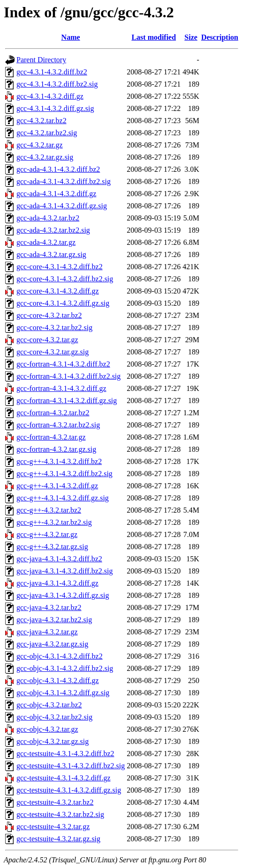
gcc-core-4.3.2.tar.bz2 (49, 315)
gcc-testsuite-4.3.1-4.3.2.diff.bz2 (65, 754)
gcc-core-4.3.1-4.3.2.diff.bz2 (60, 267)
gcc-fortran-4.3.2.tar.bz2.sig (58, 425)
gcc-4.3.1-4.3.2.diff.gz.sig (55, 108)
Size (191, 37)
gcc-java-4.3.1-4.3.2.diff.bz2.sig (64, 571)
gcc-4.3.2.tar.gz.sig (45, 157)
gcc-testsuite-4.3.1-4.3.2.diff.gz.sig (69, 790)
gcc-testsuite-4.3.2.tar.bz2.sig (60, 814)
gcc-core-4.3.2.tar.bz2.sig (54, 327)
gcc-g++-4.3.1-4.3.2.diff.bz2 (59, 461)
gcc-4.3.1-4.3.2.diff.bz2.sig (57, 84)
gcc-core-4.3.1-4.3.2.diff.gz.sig (63, 303)
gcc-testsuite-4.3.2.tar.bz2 (55, 802)
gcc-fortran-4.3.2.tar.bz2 (53, 413)
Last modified (154, 37)
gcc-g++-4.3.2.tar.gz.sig (52, 547)
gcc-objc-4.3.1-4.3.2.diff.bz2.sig (65, 668)
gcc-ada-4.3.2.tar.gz (46, 242)
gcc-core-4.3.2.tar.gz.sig (53, 352)
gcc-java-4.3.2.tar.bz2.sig (54, 620)
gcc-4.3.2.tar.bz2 (42, 121)
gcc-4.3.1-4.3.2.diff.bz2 (52, 72)
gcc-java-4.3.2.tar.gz (47, 632)
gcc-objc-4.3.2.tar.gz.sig (53, 741)
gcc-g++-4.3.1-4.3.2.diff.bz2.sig (64, 474)
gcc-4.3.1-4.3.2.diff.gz (50, 96)
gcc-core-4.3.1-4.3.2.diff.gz (58, 291)
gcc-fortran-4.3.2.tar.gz (51, 437)
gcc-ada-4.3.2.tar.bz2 (48, 218)
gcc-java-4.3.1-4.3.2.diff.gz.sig (63, 595)
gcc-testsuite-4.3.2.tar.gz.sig (58, 839)
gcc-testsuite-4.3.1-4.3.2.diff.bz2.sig (71, 766)
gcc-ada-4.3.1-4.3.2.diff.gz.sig (62, 206)
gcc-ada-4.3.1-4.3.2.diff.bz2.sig (64, 181)
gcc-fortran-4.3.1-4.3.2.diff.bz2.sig (68, 376)
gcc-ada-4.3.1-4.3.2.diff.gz (56, 194)
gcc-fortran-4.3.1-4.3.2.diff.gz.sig (67, 401)
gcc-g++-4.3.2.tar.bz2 (49, 510)
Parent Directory (41, 60)
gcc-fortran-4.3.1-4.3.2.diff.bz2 (63, 364)
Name (71, 37)
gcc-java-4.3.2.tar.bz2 (49, 607)
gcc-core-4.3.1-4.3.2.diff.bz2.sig (65, 279)
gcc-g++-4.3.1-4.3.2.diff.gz (57, 486)
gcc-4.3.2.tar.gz (40, 145)
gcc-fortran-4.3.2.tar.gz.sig (56, 449)
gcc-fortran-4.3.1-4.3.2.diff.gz (61, 388)
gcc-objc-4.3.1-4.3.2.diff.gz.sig (63, 693)
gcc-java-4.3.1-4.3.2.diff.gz (57, 583)
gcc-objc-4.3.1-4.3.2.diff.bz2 (60, 656)
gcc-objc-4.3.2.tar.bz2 (49, 705)
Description (220, 37)
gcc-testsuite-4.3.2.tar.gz (53, 827)
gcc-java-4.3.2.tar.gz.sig (52, 644)
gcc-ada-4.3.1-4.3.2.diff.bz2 (58, 169)
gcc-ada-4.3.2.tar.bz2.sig (53, 230)
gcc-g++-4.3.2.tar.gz (47, 534)
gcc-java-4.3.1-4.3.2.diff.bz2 (59, 559)
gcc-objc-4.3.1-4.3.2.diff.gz (58, 680)
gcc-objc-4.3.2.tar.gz (47, 729)
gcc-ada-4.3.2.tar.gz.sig (51, 254)
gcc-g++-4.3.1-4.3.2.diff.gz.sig (63, 498)
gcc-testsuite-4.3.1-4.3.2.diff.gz (64, 778)
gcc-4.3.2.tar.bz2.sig (47, 133)
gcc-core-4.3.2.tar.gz (47, 340)
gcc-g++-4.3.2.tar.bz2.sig (54, 522)
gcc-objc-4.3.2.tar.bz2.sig (54, 717)
